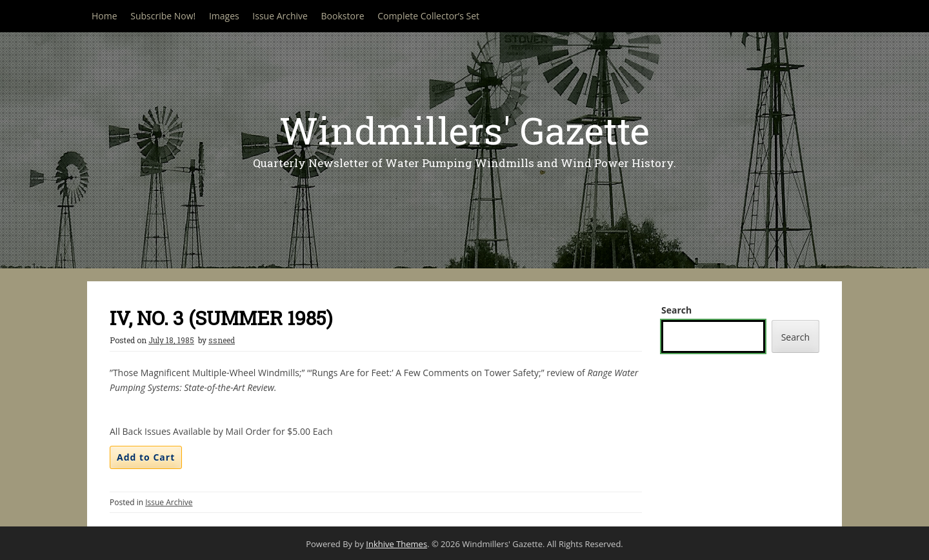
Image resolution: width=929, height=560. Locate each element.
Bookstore (343, 16)
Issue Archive (280, 16)
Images (224, 16)
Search (676, 310)
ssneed (222, 340)
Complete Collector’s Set (428, 16)
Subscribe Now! (163, 16)
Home (105, 16)
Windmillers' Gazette (464, 130)
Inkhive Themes (396, 544)
